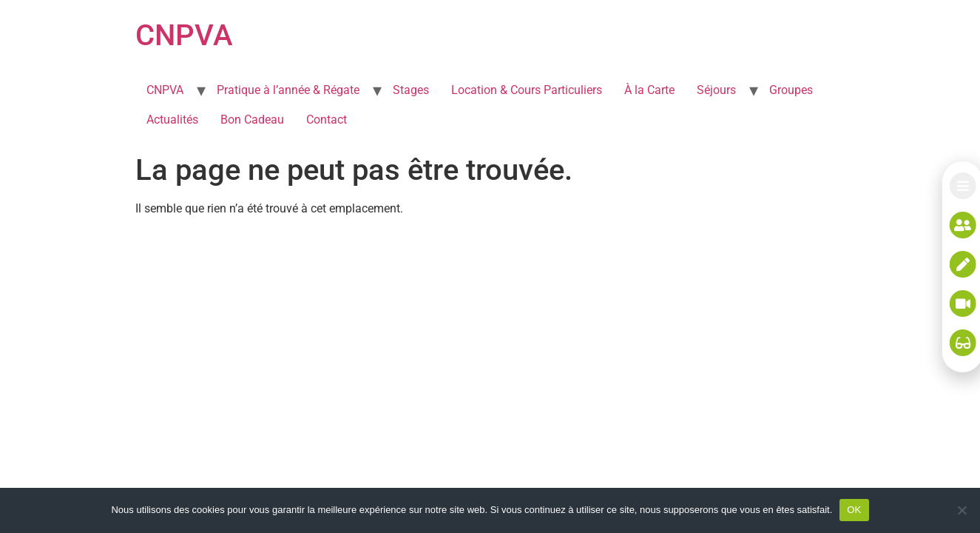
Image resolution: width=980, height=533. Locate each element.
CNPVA (184, 35)
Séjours (716, 90)
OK (854, 510)
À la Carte (649, 90)
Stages (411, 90)
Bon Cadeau (252, 120)
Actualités (172, 120)
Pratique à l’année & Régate (288, 90)
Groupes (791, 90)
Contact (327, 120)
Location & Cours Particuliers (527, 90)
